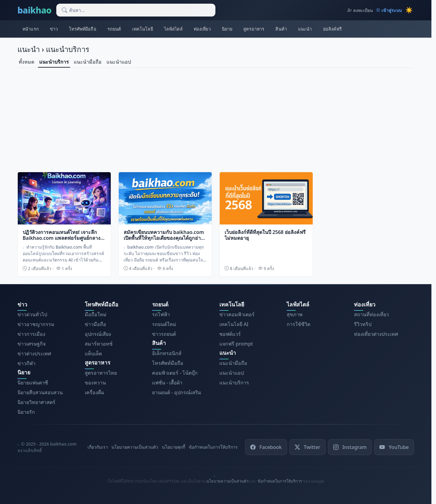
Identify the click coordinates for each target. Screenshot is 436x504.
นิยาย (227, 29)
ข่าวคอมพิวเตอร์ (237, 314)
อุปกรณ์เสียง (98, 334)
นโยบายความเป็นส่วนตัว (135, 447)
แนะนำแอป (119, 62)
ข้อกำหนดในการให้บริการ (213, 447)
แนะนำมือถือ (88, 62)
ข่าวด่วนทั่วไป (32, 314)
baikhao (34, 10)
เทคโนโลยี (143, 29)
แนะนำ (305, 29)
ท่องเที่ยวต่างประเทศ (376, 334)
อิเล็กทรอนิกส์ (167, 353)
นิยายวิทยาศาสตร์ (36, 402)
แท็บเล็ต (93, 354)
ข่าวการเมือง (31, 334)
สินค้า (281, 29)
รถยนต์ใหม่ (164, 324)
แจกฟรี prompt (236, 344)
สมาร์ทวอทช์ (99, 344)
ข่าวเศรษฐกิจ (32, 344)
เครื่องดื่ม (95, 392)
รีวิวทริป (363, 324)
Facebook (266, 447)
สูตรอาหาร (254, 29)
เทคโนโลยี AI (234, 324)
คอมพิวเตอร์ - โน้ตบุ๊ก (175, 373)
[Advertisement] (216, 119)
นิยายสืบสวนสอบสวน (40, 392)
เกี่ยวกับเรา (98, 447)
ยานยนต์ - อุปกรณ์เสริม (177, 392)
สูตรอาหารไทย (101, 373)
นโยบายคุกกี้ (173, 447)
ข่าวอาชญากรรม (36, 324)
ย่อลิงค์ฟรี (333, 29)
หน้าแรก (31, 29)
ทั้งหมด (26, 62)
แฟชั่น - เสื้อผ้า (167, 383)
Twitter (307, 447)
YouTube (394, 447)
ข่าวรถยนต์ (164, 334)
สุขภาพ (295, 314)
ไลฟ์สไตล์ (173, 29)
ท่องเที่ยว (202, 29)
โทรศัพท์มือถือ (82, 29)
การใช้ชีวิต (298, 324)
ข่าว (54, 29)
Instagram (350, 447)
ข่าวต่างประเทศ (34, 354)
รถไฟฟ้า (161, 314)
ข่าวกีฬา (26, 363)
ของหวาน (95, 383)
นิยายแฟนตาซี (33, 383)
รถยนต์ (114, 29)
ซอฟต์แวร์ (230, 334)
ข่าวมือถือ (95, 324)
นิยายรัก (26, 412)
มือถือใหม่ (96, 314)
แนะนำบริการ (54, 62)
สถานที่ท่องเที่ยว (371, 314)
